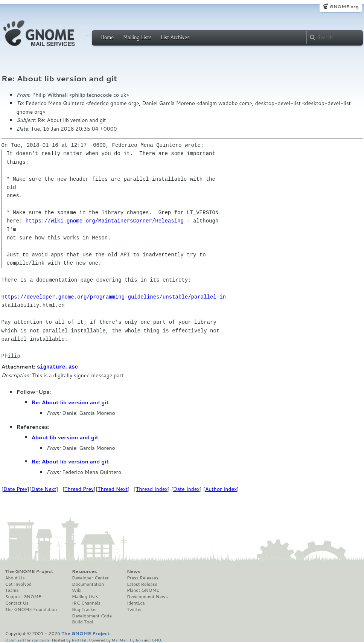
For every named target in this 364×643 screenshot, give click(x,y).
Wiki (77, 590)
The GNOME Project (29, 571)
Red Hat (79, 639)
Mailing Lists (137, 37)
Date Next (44, 489)
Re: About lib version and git (70, 402)
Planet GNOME (143, 590)
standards (41, 639)
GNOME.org (344, 7)
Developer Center (90, 577)
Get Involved (18, 584)
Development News (147, 596)
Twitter (134, 609)
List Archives (175, 37)
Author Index (221, 489)
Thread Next (113, 489)
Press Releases (142, 577)
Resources (84, 571)
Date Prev (15, 489)
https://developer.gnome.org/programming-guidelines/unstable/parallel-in (114, 297)
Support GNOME (23, 596)
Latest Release (142, 584)
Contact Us (17, 603)
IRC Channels (86, 603)
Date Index (187, 489)
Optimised (15, 639)
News (134, 571)
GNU (156, 639)
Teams (12, 590)
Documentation (88, 584)
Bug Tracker (85, 609)
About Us (15, 577)
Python (136, 639)
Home (107, 37)
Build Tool (82, 622)
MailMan (120, 639)
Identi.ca (136, 603)
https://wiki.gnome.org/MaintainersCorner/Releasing (105, 221)
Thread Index (152, 489)
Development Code (92, 616)
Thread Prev (79, 489)
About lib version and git (65, 437)
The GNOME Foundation (31, 609)
